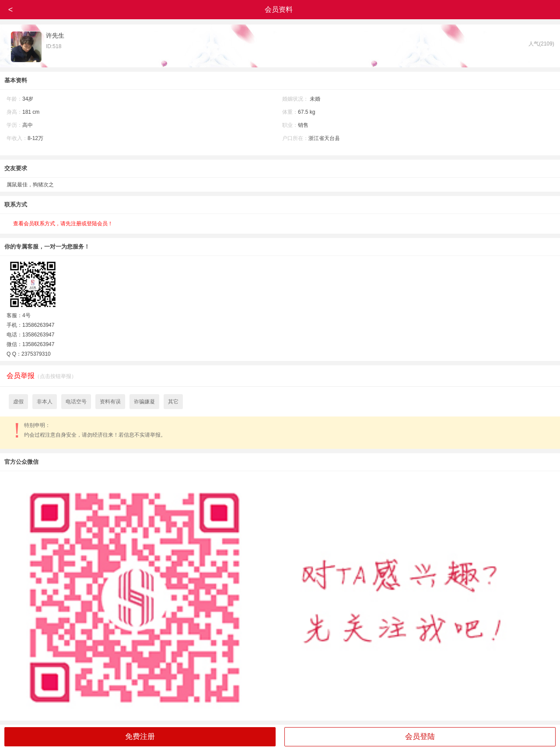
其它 (173, 402)
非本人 (45, 402)
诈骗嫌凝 (144, 402)
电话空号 (76, 402)
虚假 (18, 402)
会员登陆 (420, 737)
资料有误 (110, 402)
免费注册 (140, 737)
